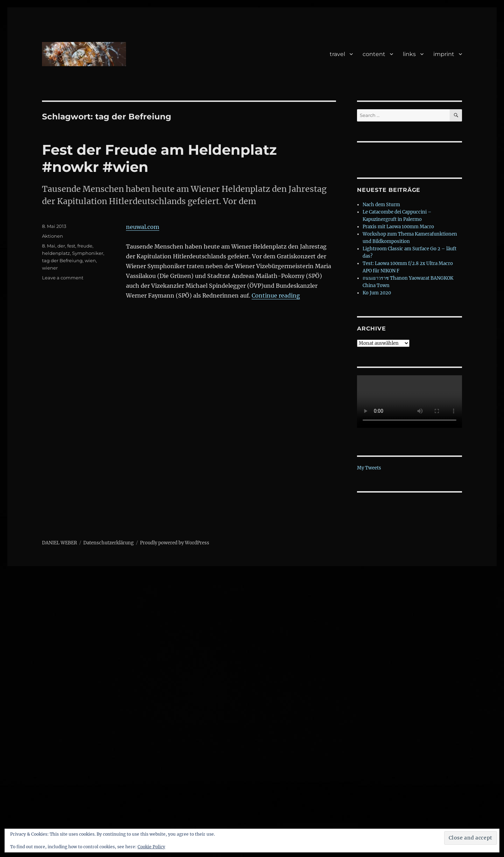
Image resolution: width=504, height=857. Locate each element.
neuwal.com (143, 227)
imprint (444, 54)
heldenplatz (56, 253)
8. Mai (49, 246)
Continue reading (276, 295)
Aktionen (52, 236)
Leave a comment (63, 278)
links (409, 54)
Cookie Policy (151, 847)
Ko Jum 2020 (377, 293)
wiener (50, 268)
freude (85, 246)
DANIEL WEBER (59, 543)
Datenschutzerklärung (108, 543)
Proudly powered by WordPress (175, 543)
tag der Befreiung (62, 260)
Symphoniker (88, 253)
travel (337, 54)
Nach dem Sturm (381, 205)
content (374, 54)
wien (90, 260)
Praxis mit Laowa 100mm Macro (398, 227)
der (61, 246)
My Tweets (369, 468)
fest (71, 246)
